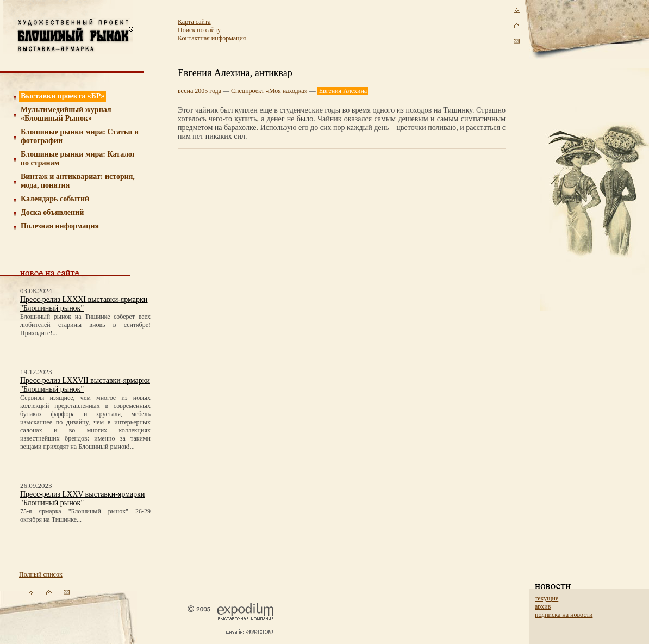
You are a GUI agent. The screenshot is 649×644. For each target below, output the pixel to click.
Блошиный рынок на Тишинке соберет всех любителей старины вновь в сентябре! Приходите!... (85, 325)
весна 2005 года (199, 91)
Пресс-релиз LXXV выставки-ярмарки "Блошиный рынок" (82, 499)
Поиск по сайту (199, 30)
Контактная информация (212, 38)
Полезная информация (60, 226)
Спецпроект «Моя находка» (269, 91)
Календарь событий (55, 199)
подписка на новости (564, 615)
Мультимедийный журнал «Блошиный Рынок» (66, 114)
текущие (547, 598)
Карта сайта (194, 22)
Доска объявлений (52, 212)
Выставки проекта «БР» (63, 96)
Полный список (41, 574)
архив (543, 606)
